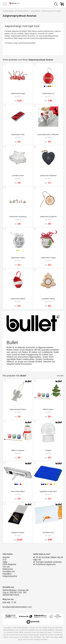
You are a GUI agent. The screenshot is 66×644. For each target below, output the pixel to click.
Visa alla (60, 376)
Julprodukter (35, 11)
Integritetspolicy (10, 576)
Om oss (6, 567)
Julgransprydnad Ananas (51, 11)
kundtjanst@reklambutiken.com (17, 607)
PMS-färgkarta (9, 564)
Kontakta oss (9, 571)
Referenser (8, 569)
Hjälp (5, 562)
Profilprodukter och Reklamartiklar (16, 11)
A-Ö (4, 560)
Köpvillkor (7, 574)
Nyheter (6, 557)
